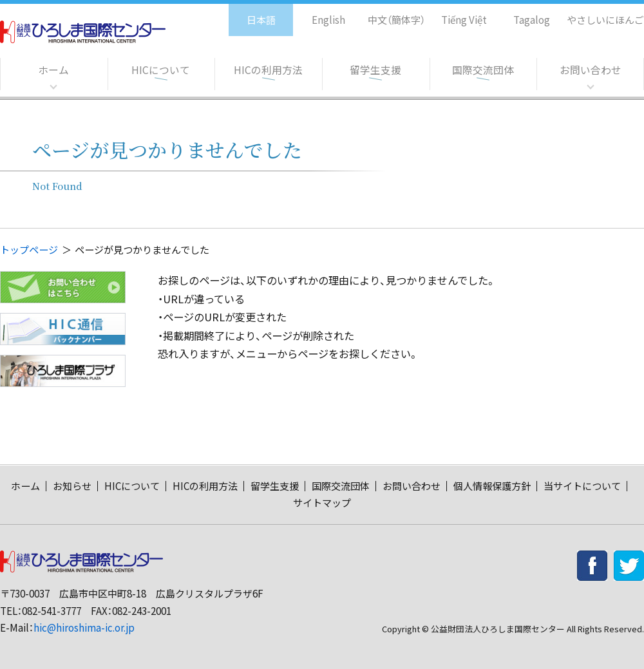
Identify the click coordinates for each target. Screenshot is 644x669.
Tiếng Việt (455, 13)
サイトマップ (322, 503)
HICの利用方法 (268, 70)
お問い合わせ (591, 70)
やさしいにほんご (601, 13)
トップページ (29, 250)
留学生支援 (375, 70)
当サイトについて (582, 486)
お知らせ (72, 486)
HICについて (161, 70)
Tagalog (523, 13)
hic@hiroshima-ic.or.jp (84, 627)
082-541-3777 (52, 611)
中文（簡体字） (385, 13)
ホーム (53, 70)
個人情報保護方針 (492, 486)
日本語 (248, 13)
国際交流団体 (483, 70)
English (315, 13)
